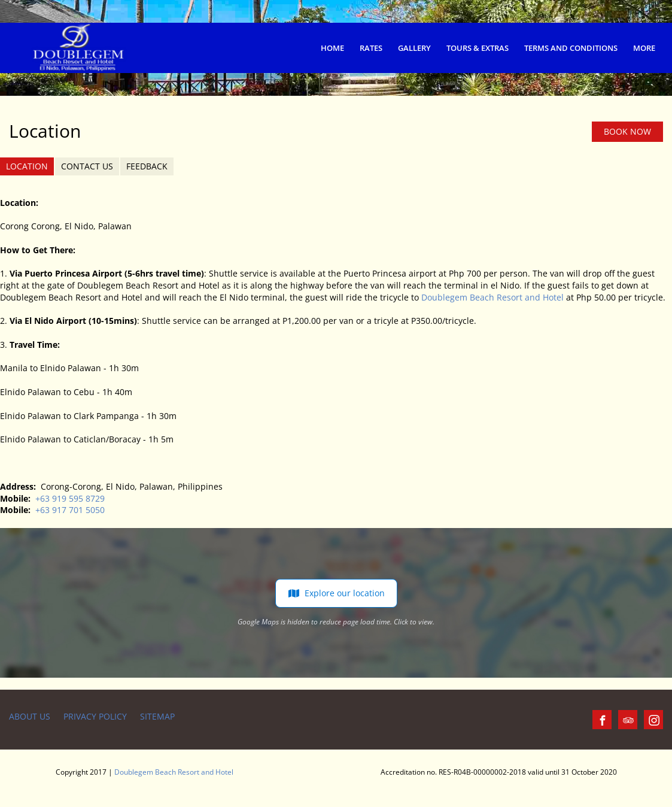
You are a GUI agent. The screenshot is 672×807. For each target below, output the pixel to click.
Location (27, 166)
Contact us (87, 166)
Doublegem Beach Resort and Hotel (492, 297)
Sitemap (157, 716)
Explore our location (336, 593)
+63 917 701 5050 (70, 510)
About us (30, 716)
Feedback (147, 166)
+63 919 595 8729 (70, 498)
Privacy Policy (95, 716)
